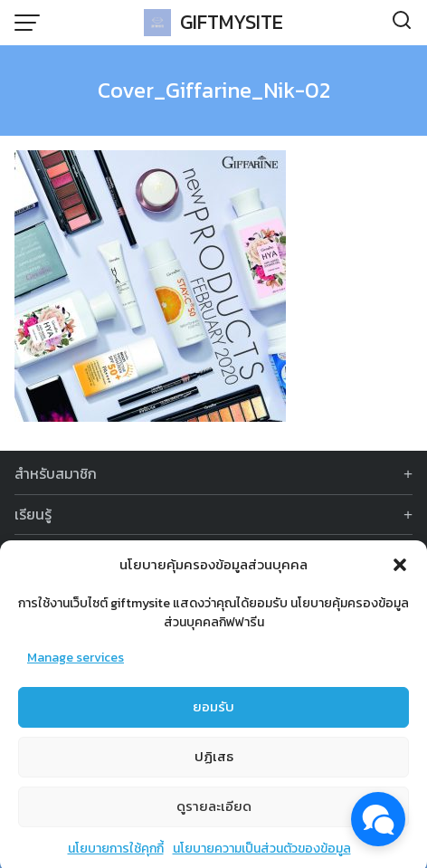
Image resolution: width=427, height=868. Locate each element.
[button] (400, 571)
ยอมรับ (213, 713)
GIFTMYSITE (232, 22)
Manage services (76, 664)
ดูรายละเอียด (214, 812)
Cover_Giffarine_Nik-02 (214, 90)
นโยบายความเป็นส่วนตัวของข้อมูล (262, 854)
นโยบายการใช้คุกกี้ (116, 854)
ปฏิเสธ (214, 763)
